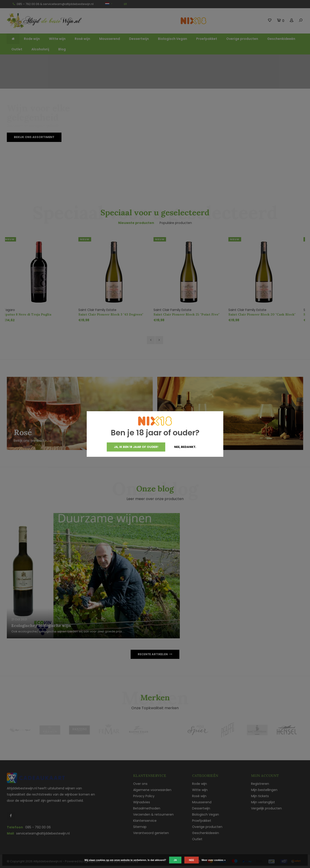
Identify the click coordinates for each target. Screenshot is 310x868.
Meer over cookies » (214, 860)
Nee (192, 860)
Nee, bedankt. (185, 447)
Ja (175, 860)
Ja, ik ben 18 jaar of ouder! (136, 447)
